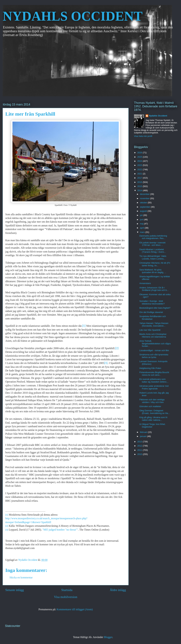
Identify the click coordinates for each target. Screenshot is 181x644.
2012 (140, 446)
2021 (140, 174)
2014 (140, 190)
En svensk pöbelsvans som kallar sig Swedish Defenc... (154, 380)
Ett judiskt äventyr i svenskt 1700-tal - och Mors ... (152, 244)
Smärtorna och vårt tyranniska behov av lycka (154, 356)
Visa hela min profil (143, 136)
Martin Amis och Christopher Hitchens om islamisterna (153, 335)
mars (143, 232)
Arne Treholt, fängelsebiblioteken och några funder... (155, 344)
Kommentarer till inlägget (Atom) (75, 609)
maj (142, 224)
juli (142, 215)
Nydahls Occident (158, 116)
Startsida (67, 590)
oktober (144, 203)
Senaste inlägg (15, 590)
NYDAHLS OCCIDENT (73, 16)
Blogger (108, 637)
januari (144, 436)
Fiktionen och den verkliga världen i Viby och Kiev (152, 401)
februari (144, 432)
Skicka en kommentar (21, 577)
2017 (140, 178)
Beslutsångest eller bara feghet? (155, 308)
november (145, 198)
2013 (140, 442)
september (145, 207)
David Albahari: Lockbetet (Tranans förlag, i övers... (153, 251)
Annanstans (145, 283)
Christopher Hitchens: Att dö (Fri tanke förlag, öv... (155, 264)
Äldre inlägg (118, 590)
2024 (140, 161)
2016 (140, 182)
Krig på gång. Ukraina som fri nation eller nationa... (153, 419)
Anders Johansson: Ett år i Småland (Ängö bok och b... (154, 289)
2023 (140, 165)
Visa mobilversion (66, 597)
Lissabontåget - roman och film (154, 350)
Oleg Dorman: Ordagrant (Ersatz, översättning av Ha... (155, 412)
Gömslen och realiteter (150, 406)
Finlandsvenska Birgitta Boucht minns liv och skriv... (154, 374)
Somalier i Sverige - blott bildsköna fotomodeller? (152, 302)
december (145, 194)
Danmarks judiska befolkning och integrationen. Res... (153, 237)
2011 (140, 450)
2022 (140, 170)
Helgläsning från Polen (150, 368)
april (142, 228)
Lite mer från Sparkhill (150, 330)
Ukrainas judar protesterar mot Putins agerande (154, 387)
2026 (140, 153)
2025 (140, 157)
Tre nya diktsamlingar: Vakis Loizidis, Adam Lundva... (153, 257)
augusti (144, 211)
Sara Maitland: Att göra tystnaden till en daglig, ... (153, 271)
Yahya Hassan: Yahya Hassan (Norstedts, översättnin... (154, 324)
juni (142, 220)
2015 (140, 186)
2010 (140, 454)
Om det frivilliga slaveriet (151, 312)
